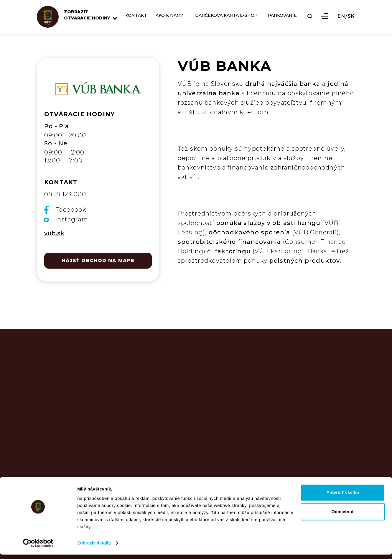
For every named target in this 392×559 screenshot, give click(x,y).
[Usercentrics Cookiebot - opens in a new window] (38, 548)
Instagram (66, 219)
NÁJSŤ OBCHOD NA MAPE (98, 260)
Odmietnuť (343, 516)
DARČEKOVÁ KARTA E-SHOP (222, 21)
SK (351, 20)
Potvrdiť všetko (343, 497)
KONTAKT (141, 19)
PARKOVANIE (282, 19)
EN (341, 20)
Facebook (65, 210)
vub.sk (54, 233)
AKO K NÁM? (167, 21)
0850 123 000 (65, 194)
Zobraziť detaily (94, 547)
